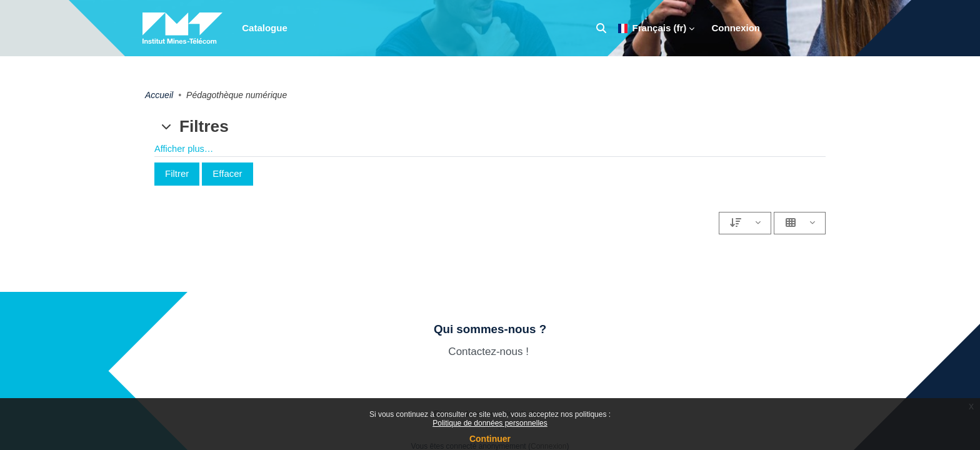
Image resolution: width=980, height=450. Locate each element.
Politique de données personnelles (490, 423)
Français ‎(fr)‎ (652, 28)
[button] (601, 28)
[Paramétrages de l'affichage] (800, 223)
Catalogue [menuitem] (265, 28)
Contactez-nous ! (490, 352)
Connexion (736, 28)
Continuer (490, 439)
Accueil (159, 95)
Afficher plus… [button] (185, 149)
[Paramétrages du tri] (745, 223)
